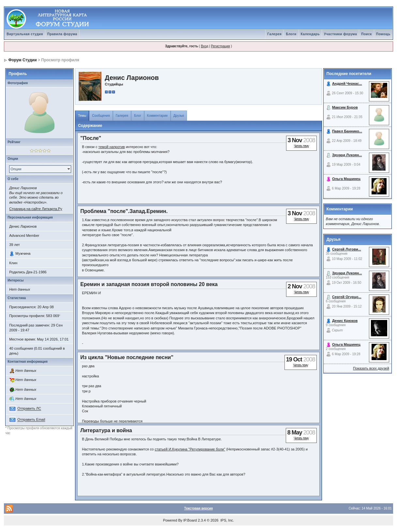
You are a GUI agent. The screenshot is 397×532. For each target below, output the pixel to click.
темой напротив (112, 147)
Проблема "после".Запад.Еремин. (124, 211)
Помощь (383, 34)
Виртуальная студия (25, 34)
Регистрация (220, 46)
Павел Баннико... (347, 131)
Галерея (275, 34)
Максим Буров (345, 107)
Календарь (310, 34)
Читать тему (301, 146)
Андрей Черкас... (347, 84)
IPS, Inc (227, 520)
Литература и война (106, 430)
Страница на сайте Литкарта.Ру (36, 209)
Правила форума (62, 34)
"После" (91, 138)
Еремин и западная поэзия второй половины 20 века (149, 284)
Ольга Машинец (346, 179)
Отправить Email (31, 420)
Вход (205, 46)
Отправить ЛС (29, 409)
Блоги (291, 34)
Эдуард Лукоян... (347, 155)
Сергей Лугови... (347, 249)
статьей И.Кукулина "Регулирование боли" (190, 449)
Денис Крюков (345, 321)
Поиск (366, 34)
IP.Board (190, 520)
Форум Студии (23, 60)
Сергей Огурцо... (347, 297)
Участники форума (340, 34)
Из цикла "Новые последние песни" (127, 357)
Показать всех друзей (371, 368)
